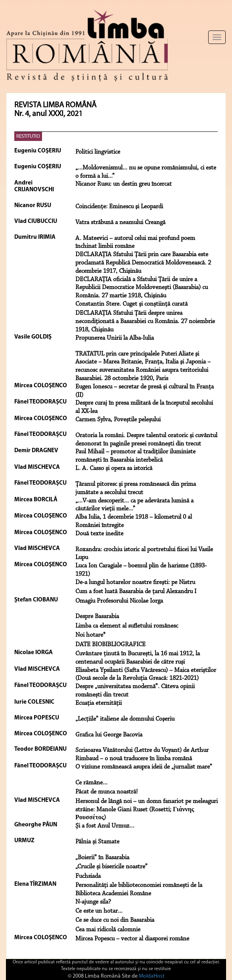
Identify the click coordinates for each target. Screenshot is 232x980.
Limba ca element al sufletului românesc (127, 626)
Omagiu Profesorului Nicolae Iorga (119, 601)
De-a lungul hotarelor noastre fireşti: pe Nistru (135, 582)
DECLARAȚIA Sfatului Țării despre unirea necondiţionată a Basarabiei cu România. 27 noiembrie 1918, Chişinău (145, 322)
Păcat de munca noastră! (106, 792)
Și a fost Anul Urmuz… (105, 826)
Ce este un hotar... (99, 911)
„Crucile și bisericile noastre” (111, 867)
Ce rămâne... (91, 783)
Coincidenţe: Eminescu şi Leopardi (119, 207)
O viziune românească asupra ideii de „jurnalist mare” (144, 767)
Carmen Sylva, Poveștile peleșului (118, 420)
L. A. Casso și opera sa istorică (114, 468)
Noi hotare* (90, 635)
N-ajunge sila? (93, 902)
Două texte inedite (99, 534)
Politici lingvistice (98, 152)
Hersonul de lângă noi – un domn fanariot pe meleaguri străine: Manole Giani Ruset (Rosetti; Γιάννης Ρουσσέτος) (147, 810)
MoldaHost (152, 976)
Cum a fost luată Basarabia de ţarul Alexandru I (136, 592)
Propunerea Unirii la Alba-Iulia (115, 338)
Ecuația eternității (99, 703)
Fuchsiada (88, 876)
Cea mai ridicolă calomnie (108, 930)
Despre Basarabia (97, 617)
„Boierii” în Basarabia (102, 858)
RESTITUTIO (28, 136)
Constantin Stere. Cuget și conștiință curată (131, 304)
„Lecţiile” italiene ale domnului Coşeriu (125, 719)
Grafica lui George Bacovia (109, 735)
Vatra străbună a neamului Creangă (120, 223)
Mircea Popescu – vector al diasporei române (132, 939)
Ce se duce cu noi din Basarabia (115, 920)
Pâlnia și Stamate (97, 842)
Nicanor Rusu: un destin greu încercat (124, 184)
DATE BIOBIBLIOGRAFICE (110, 645)
